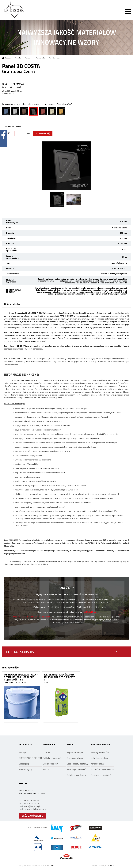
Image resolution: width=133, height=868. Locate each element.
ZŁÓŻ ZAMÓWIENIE (32, 816)
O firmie (47, 752)
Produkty (18, 58)
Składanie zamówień (76, 775)
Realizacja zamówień (76, 769)
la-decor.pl (51, 865)
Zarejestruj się (26, 769)
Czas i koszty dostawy (77, 764)
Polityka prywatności (53, 758)
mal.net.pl (110, 865)
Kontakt (47, 769)
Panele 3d (29, 58)
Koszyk (22, 752)
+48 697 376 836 (31, 800)
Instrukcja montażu (99, 758)
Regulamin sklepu (75, 752)
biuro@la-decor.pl (32, 806)
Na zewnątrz (41, 58)
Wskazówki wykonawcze (102, 769)
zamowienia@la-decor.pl (35, 809)
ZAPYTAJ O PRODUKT (13, 126)
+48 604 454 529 (31, 803)
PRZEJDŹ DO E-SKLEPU (30, 758)
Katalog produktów (100, 752)
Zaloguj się (24, 764)
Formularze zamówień (101, 775)
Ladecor (7, 58)
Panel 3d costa (54, 58)
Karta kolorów (97, 764)
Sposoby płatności (75, 758)
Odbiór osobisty (50, 764)
